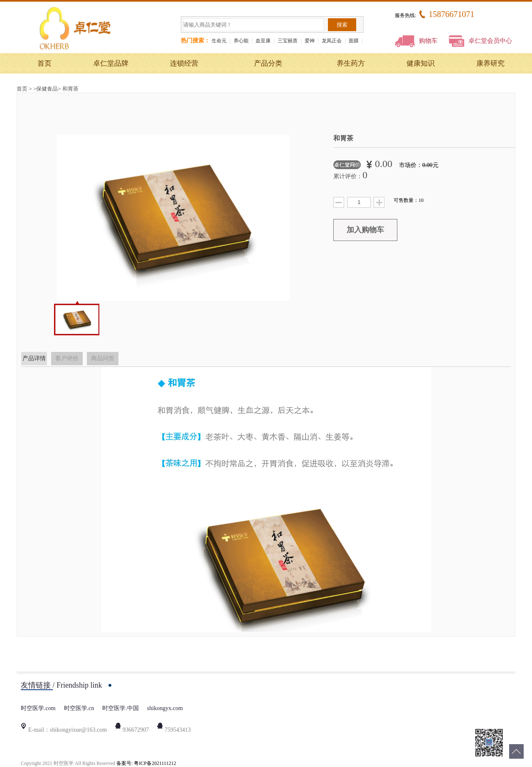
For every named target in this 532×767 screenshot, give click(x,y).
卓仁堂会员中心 (480, 41)
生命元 (219, 41)
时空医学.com (38, 708)
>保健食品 (46, 89)
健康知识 (421, 63)
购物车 (416, 41)
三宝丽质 (288, 41)
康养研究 (490, 63)
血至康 (263, 41)
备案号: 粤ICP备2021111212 (146, 763)
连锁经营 (184, 63)
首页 (44, 63)
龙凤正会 (332, 41)
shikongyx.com (165, 708)
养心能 (241, 41)
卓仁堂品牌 (111, 63)
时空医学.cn (79, 708)
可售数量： (409, 200)
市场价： (419, 165)
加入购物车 (365, 230)
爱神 (310, 41)
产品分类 (268, 63)
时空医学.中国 (121, 708)
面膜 (354, 41)
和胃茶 (70, 89)
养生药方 (351, 63)
